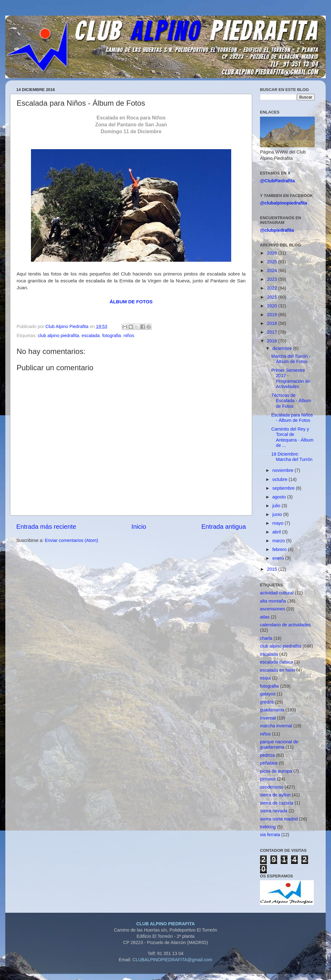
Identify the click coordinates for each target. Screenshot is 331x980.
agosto (280, 497)
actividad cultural (277, 593)
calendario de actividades (285, 625)
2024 (272, 270)
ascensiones (272, 609)
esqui (265, 678)
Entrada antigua (224, 527)
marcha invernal (276, 726)
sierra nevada (274, 811)
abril (277, 532)
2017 (272, 332)
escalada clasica (277, 662)
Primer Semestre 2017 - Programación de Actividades (291, 378)
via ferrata (270, 835)
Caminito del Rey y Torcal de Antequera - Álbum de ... (292, 437)
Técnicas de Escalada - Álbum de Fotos (291, 401)
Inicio (139, 527)
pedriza (267, 755)
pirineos (268, 779)
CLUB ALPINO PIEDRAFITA (165, 924)
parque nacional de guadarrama (279, 744)
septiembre (284, 488)
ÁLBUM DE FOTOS (131, 302)
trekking (268, 827)
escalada (91, 336)
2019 (272, 315)
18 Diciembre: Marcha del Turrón (292, 457)
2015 (272, 569)
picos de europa (276, 771)
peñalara (269, 763)
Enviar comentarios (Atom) (71, 540)
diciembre (283, 348)
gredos (267, 702)
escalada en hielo (278, 670)
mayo (279, 523)
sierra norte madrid (279, 819)
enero (279, 558)
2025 (272, 262)
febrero (280, 549)
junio (278, 514)
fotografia (112, 336)
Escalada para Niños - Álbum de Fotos (292, 418)
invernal (268, 718)
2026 (272, 253)
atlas (265, 617)
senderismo (272, 787)
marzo (279, 541)
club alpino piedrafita (59, 336)
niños (129, 336)
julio (277, 506)
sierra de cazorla (277, 803)
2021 (272, 297)
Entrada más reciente (46, 527)
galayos (268, 694)
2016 (272, 341)
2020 (272, 306)
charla (266, 638)
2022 (272, 288)
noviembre (284, 470)
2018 (272, 323)
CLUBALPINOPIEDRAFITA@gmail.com (172, 960)
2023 (272, 279)
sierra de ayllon (275, 795)
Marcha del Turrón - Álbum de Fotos (291, 359)
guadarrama (272, 710)
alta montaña (273, 601)
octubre (281, 479)
